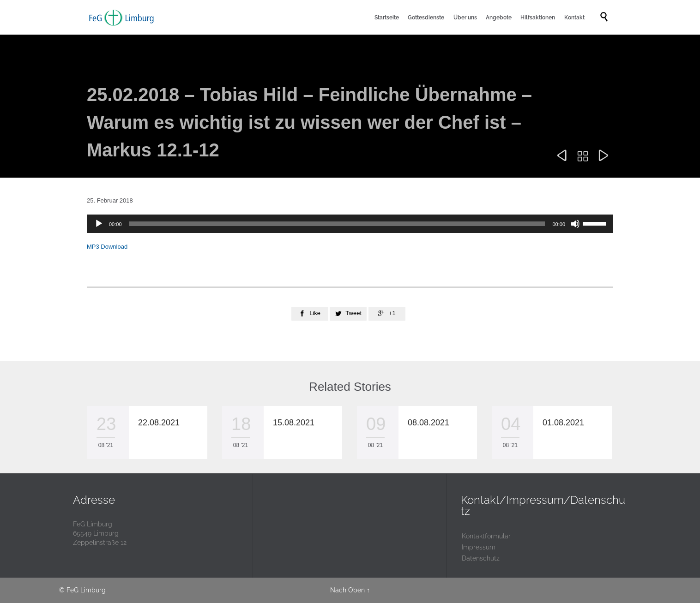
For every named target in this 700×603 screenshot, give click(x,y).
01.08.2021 (563, 423)
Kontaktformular (486, 536)
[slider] (337, 224)
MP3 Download (107, 247)
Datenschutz (481, 558)
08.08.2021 (428, 423)
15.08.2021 (294, 423)
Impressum (479, 547)
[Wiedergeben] (99, 224)
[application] (350, 224)
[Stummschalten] (575, 224)
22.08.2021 (159, 423)
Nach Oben (347, 590)
